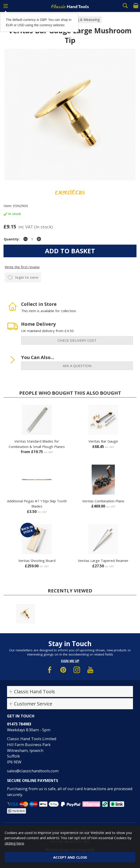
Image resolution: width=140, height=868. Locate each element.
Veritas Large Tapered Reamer (103, 561)
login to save (23, 278)
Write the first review (22, 267)
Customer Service (33, 704)
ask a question (77, 366)
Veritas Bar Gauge (103, 441)
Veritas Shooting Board (37, 561)
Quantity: (12, 239)
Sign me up (70, 661)
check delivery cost (77, 340)
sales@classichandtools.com (33, 771)
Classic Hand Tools (35, 692)
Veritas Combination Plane (103, 501)
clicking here (14, 843)
